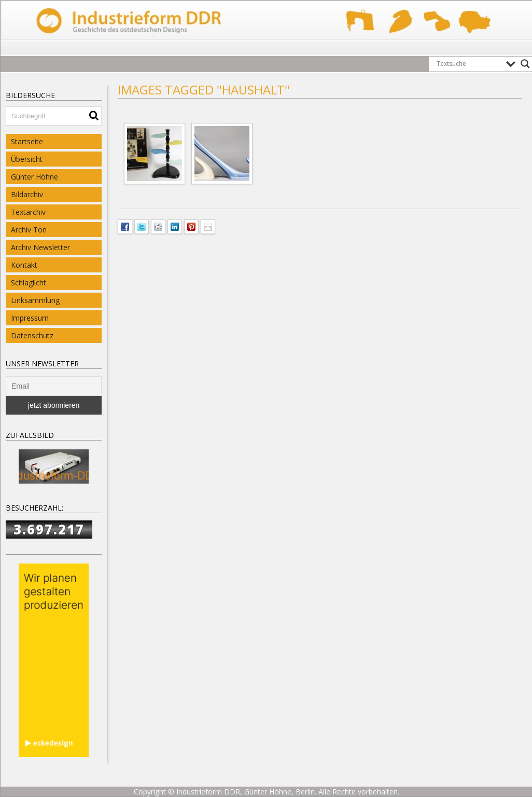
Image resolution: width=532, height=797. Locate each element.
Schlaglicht (29, 283)
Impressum (30, 318)
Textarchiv (28, 212)
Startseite (27, 141)
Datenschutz (32, 335)
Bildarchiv (27, 194)
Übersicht (27, 159)
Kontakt (24, 265)
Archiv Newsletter (40, 247)
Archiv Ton (29, 230)
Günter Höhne (34, 177)
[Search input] (469, 64)
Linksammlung (35, 300)
